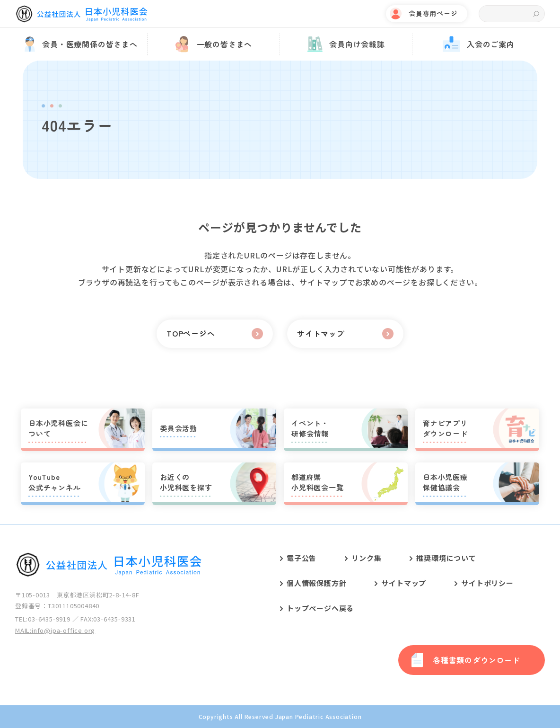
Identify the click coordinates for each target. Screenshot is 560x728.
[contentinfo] (280, 626)
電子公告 (302, 558)
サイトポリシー (487, 583)
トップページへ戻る (320, 608)
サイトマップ (404, 583)
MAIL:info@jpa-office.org (55, 630)
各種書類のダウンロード (477, 660)
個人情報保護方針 (316, 583)
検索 (536, 14)
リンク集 (366, 558)
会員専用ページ (433, 13)
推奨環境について (446, 558)
